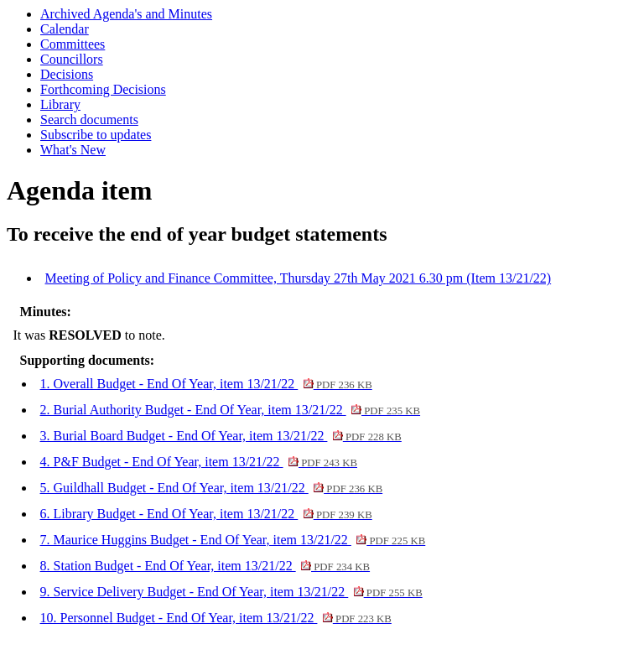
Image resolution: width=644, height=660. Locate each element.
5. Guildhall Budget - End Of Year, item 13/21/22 (212, 488)
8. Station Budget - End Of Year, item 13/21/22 (205, 566)
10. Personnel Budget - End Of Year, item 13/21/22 (216, 618)
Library (60, 104)
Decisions (67, 74)
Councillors (72, 59)
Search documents (89, 120)
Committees (73, 44)
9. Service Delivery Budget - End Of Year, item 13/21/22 (231, 592)
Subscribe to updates (96, 135)
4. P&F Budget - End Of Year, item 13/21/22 (199, 462)
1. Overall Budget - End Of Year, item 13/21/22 (206, 384)
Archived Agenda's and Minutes (126, 14)
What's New (73, 150)
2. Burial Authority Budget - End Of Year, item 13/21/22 (231, 410)
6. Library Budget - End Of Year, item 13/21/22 (206, 514)
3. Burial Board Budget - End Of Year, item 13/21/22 (221, 436)
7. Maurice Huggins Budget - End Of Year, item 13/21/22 (233, 540)
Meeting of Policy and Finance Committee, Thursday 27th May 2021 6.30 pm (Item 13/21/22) (299, 278)
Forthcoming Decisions (103, 89)
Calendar (65, 29)
